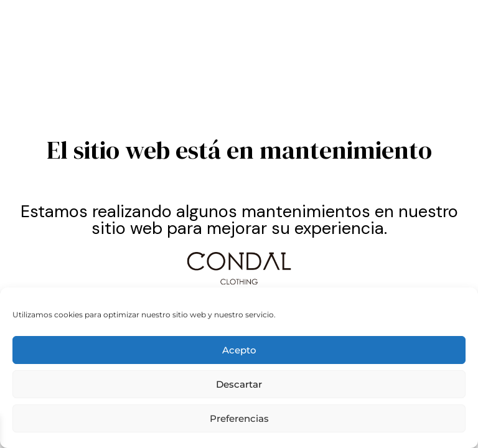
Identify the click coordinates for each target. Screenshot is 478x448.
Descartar (239, 384)
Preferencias (239, 418)
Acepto (239, 350)
